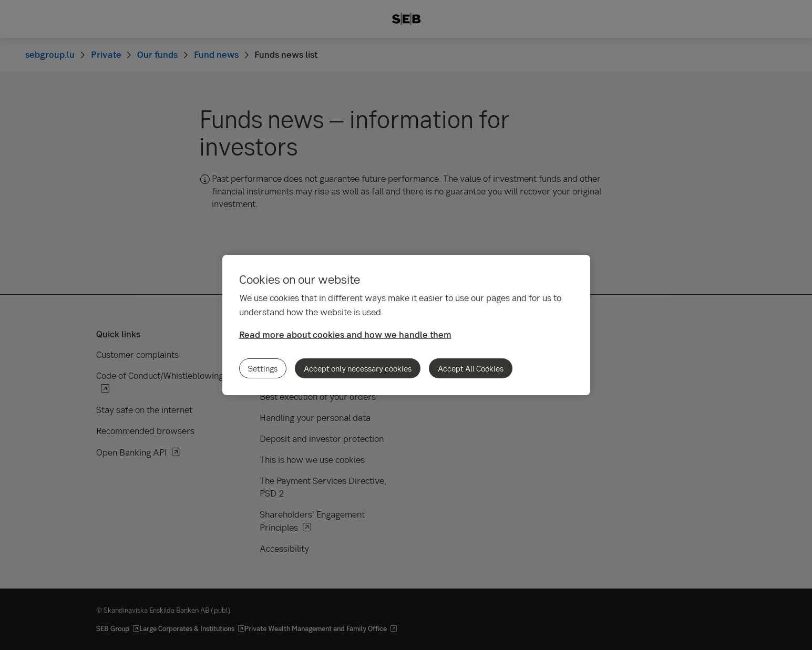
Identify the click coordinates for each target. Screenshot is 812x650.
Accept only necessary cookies (358, 368)
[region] (406, 325)
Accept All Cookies (471, 368)
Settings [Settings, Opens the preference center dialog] (263, 368)
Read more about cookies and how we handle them (345, 334)
